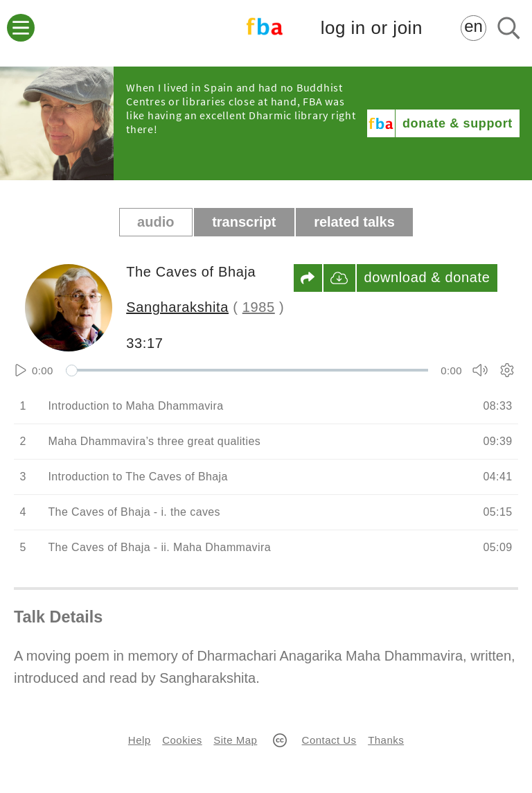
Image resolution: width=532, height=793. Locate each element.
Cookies (182, 740)
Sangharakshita (177, 307)
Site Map (235, 740)
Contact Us (329, 740)
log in (372, 28)
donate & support (458, 123)
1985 (259, 307)
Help (140, 740)
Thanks (386, 740)
